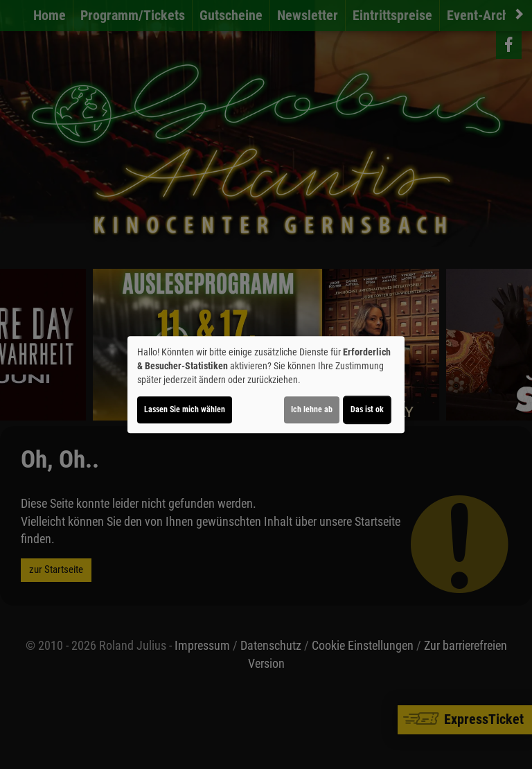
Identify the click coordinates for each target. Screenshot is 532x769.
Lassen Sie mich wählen (185, 409)
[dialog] (266, 384)
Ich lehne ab (312, 409)
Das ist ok (367, 409)
